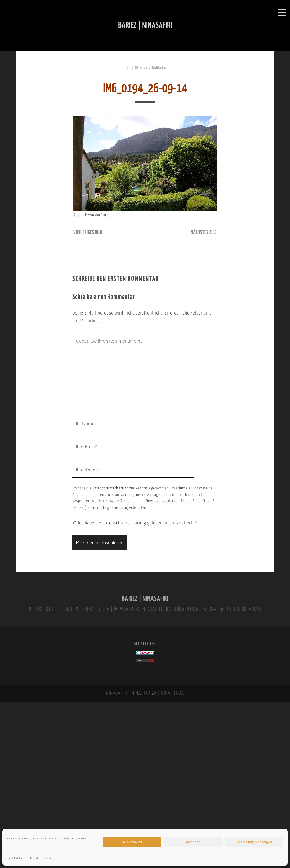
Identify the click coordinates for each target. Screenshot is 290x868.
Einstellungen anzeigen (254, 842)
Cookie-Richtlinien (16, 858)
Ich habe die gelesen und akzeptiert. (136, 523)
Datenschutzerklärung (41, 858)
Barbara (159, 68)
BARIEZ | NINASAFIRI (145, 599)
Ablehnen (193, 842)
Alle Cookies (132, 842)
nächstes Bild (204, 233)
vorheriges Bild (88, 233)
